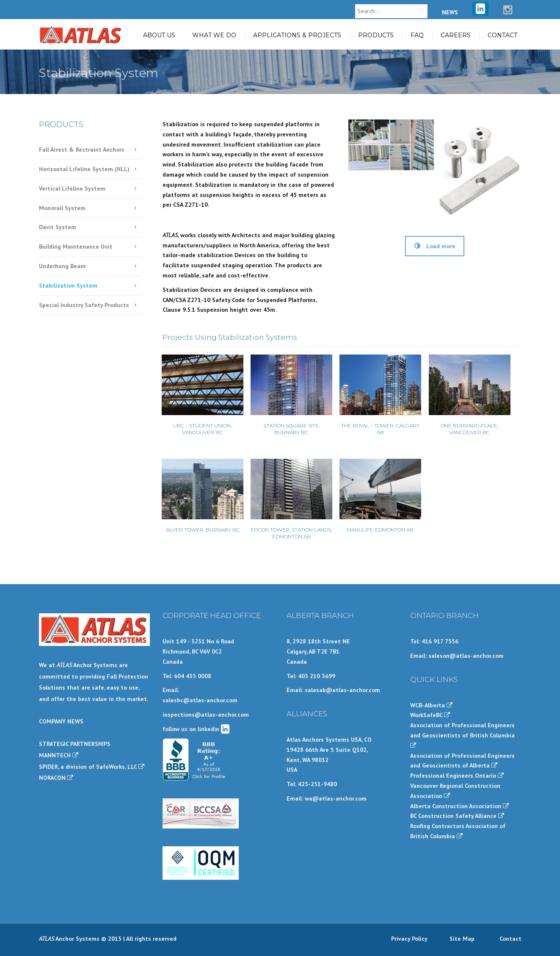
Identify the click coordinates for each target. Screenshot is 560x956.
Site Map (462, 939)
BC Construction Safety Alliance (457, 816)
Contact (502, 35)
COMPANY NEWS (61, 721)
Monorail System (62, 208)
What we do (214, 35)
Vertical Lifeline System (72, 188)
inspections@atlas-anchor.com (206, 715)
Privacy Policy (409, 939)
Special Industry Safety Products (84, 305)
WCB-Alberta (431, 705)
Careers (456, 35)
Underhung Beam (62, 266)
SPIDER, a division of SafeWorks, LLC (92, 767)
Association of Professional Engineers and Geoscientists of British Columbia (462, 735)
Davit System (58, 227)
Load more (435, 246)
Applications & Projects (297, 35)
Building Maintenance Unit (76, 247)
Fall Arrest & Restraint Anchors (82, 150)
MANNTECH (59, 755)
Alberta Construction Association (459, 806)
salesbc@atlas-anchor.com (200, 700)
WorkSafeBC (430, 715)
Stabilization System (68, 285)
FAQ (417, 35)
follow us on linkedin (196, 729)
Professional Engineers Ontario (457, 776)
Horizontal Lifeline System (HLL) (84, 169)
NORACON (56, 778)
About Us (159, 35)
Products (376, 35)
